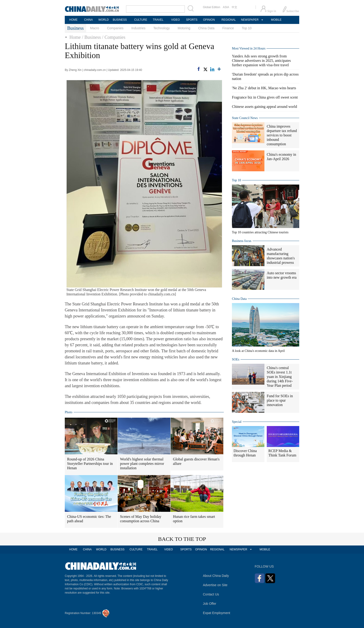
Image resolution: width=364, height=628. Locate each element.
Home (75, 37)
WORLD (104, 20)
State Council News (245, 118)
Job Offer (210, 604)
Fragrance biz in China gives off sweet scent (265, 97)
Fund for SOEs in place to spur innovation (280, 400)
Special (237, 422)
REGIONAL (229, 20)
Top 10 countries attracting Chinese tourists (260, 232)
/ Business (91, 37)
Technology (161, 28)
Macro (95, 28)
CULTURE (141, 20)
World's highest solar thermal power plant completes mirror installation (142, 464)
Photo (69, 412)
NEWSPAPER (250, 20)
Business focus (242, 241)
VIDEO (175, 20)
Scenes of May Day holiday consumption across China (141, 519)
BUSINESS (120, 20)
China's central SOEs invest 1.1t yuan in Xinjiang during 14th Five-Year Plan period (280, 377)
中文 (234, 7)
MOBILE (276, 20)
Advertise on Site (215, 585)
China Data (206, 28)
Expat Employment (217, 613)
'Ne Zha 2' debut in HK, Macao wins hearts (264, 88)
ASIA (226, 7)
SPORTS (192, 20)
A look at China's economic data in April (258, 351)
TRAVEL (158, 20)
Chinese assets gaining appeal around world (264, 107)
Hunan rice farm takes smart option (194, 519)
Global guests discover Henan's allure (196, 461)
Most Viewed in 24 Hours (249, 48)
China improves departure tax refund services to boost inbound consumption (282, 135)
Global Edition (212, 7)
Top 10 (247, 28)
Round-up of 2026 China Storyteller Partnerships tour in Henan (90, 464)
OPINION (209, 20)
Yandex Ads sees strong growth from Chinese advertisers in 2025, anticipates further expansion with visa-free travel (261, 61)
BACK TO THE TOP (182, 539)
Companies (115, 28)
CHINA (88, 20)
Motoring (184, 28)
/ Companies (114, 37)
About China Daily (216, 576)
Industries (138, 28)
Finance (228, 28)
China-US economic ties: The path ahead (89, 519)
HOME (73, 20)
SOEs (236, 359)
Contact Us (211, 594)
